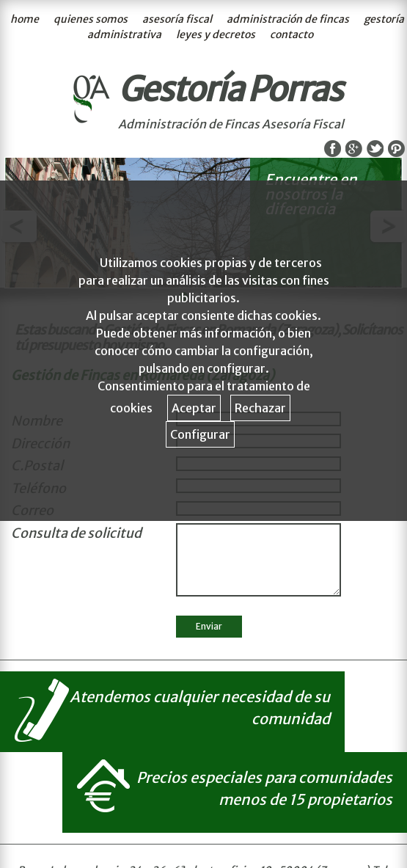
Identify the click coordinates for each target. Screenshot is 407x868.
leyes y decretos (216, 34)
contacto (291, 34)
